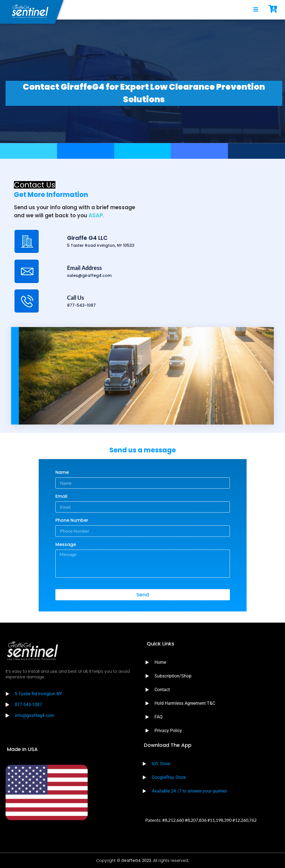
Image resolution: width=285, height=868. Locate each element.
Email (61, 497)
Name (62, 473)
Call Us (76, 298)
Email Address (84, 268)
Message (66, 545)
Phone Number (72, 521)
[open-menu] (256, 10)
